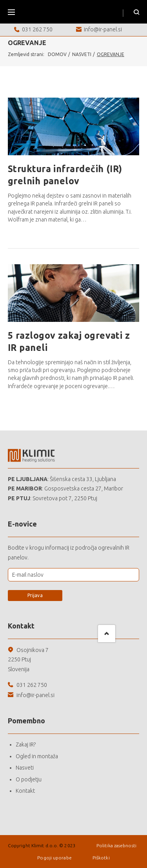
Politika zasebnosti (116, 845)
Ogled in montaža (37, 756)
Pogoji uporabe (55, 858)
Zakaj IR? (26, 745)
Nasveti (82, 54)
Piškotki (101, 858)
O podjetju (29, 779)
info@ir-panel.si (103, 29)
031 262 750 (37, 29)
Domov (57, 54)
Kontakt (25, 791)
